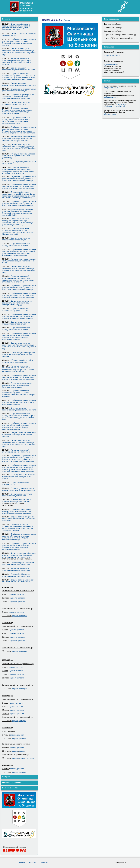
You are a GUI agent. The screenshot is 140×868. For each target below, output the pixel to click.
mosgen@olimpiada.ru (112, 56)
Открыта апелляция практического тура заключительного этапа (19, 69)
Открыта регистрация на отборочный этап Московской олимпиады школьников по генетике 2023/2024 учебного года (19, 270)
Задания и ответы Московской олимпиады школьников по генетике (18, 581)
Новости (33, 863)
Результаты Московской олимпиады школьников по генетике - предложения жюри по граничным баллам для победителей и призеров (18, 170)
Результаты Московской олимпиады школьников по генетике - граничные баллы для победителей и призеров (16, 61)
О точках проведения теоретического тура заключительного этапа (19, 409)
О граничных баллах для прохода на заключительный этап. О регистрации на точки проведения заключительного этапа (16, 27)
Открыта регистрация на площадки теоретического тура (16, 103)
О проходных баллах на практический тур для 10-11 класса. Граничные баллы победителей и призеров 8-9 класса (19, 394)
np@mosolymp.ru (111, 97)
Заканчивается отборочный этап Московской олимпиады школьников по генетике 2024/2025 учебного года (19, 139)
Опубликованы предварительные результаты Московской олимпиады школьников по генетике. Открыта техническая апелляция (19, 336)
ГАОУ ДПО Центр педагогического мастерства (116, 105)
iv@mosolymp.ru (110, 114)
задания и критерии (16, 594)
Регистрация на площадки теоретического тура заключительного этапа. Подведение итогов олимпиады (17, 511)
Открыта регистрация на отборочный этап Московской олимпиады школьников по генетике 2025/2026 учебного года (19, 52)
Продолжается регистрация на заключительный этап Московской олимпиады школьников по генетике (18, 97)
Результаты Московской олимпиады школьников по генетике (16, 451)
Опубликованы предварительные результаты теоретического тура (19, 90)
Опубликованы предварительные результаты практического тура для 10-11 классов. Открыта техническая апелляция (19, 186)
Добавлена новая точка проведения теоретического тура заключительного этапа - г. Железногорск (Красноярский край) (18, 231)
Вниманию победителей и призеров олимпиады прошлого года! (17, 501)
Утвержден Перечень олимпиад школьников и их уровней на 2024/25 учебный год (19, 156)
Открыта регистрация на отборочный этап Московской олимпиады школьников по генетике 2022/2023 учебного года (19, 346)
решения (21, 735)
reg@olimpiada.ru (110, 65)
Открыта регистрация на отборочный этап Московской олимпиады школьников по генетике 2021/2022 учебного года (19, 443)
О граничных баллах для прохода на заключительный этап (16, 245)
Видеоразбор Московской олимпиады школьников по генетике (16, 575)
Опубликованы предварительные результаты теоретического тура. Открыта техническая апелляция (19, 402)
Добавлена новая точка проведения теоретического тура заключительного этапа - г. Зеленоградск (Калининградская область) (18, 222)
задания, (15, 739)
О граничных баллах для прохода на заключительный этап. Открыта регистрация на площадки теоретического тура (19, 417)
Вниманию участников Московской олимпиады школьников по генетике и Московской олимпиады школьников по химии (17, 111)
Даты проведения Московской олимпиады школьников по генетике (18, 564)
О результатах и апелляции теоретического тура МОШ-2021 (17, 495)
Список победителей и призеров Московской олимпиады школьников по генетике (19, 355)
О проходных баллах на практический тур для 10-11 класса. (16, 310)
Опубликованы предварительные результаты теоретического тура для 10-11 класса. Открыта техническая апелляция (19, 204)
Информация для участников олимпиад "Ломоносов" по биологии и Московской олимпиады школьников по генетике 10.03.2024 (18, 212)
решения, (23, 758)
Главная (22, 863)
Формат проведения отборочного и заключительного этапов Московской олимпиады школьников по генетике (19, 555)
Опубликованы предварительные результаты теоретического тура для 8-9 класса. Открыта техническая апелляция (19, 179)
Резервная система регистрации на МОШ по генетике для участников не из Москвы (19, 261)
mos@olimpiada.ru (111, 88)
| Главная (67, 20)
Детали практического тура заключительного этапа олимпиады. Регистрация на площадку (17, 303)
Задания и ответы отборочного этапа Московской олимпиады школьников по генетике (18, 519)
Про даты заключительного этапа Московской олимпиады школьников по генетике (19, 435)
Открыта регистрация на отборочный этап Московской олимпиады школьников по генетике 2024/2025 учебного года (19, 147)
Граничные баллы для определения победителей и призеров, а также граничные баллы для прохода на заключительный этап (18, 527)
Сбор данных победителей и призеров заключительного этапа (17, 361)
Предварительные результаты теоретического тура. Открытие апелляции (18, 489)
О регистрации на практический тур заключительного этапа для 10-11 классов (19, 477)
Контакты (45, 863)
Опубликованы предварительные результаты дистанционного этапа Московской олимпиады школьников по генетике (19, 42)
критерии (19, 667)
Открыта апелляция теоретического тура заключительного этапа (19, 84)
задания (12, 667)
